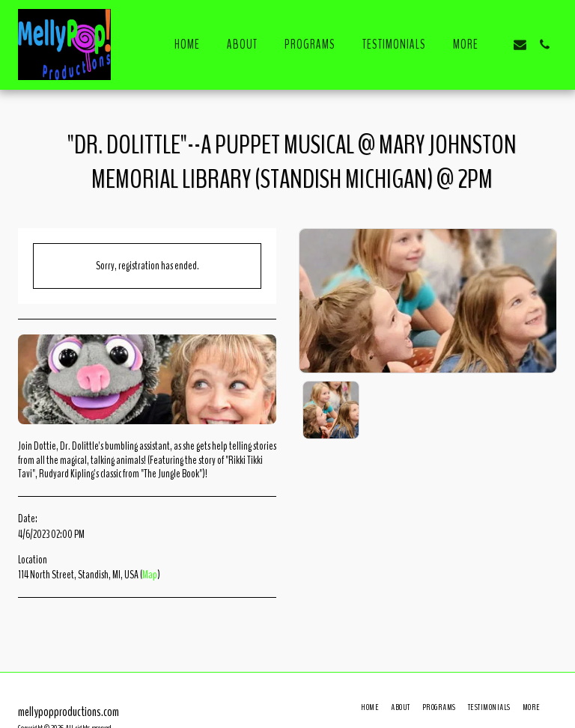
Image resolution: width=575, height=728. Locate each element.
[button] (520, 45)
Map (150, 575)
